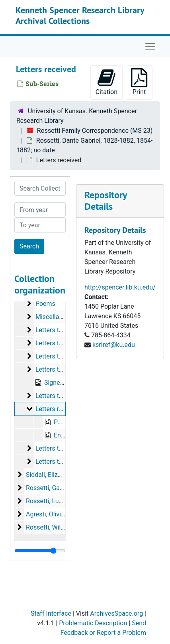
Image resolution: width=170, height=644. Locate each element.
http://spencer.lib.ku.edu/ (120, 287)
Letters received (58, 409)
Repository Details (106, 201)
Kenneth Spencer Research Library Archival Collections (80, 15)
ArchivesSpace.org (116, 613)
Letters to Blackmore (65, 462)
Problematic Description (93, 623)
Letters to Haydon (61, 448)
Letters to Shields (60, 343)
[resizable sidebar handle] (40, 551)
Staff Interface (51, 613)
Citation (106, 82)
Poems (45, 304)
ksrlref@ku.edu (114, 345)
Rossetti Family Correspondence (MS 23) (95, 131)
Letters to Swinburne (65, 330)
